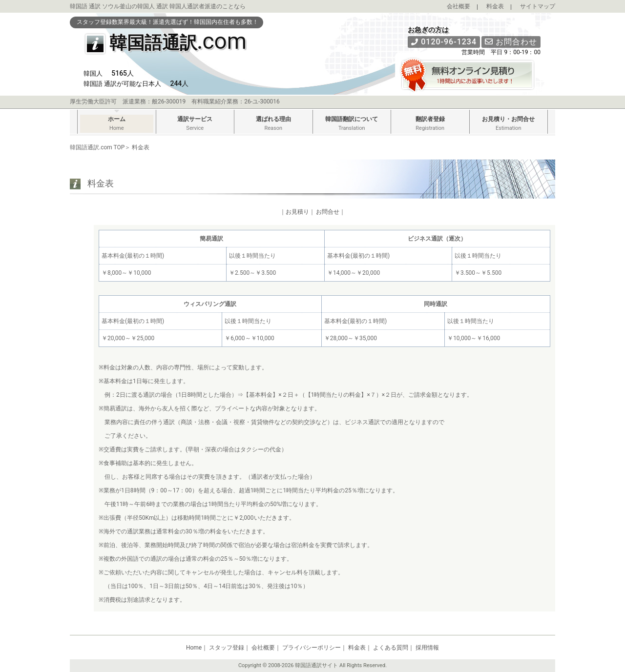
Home (194, 648)
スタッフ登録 (227, 648)
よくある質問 (391, 648)
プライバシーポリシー (312, 648)
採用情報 (427, 648)
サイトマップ (538, 6)
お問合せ (328, 212)
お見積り (297, 212)
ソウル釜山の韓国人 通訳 (135, 6)
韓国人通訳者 (187, 6)
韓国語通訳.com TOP (97, 147)
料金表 (495, 6)
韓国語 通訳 (85, 6)
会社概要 (458, 6)
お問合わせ (511, 42)
